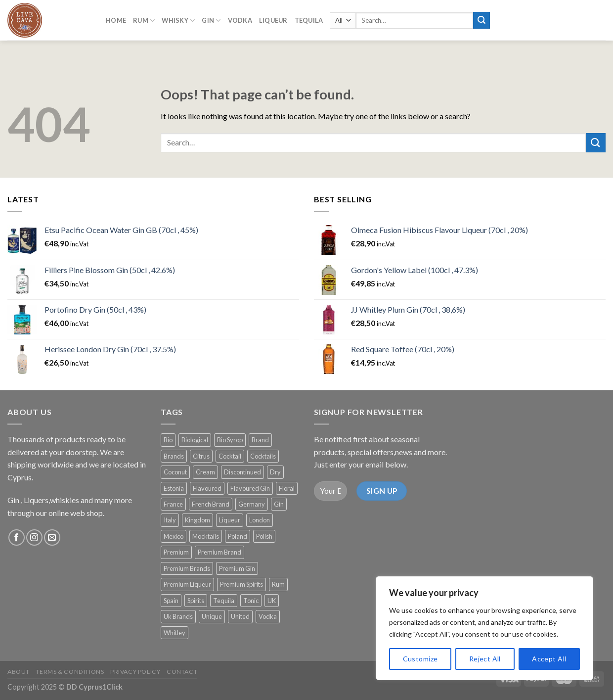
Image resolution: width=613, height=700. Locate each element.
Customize (420, 659)
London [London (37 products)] (260, 520)
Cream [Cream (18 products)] (205, 472)
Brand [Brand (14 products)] (260, 440)
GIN (211, 18)
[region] (484, 628)
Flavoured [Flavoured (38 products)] (207, 488)
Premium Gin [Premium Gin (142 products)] (237, 568)
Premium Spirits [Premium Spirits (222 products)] (241, 584)
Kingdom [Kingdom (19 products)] (197, 520)
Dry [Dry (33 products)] (275, 472)
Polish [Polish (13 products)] (264, 536)
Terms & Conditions (70, 672)
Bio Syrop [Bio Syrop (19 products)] (230, 440)
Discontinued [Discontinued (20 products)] (242, 472)
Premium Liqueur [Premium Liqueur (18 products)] (187, 584)
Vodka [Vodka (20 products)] (268, 616)
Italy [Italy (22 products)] (170, 520)
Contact (182, 672)
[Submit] (596, 143)
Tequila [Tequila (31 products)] (224, 601)
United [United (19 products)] (240, 616)
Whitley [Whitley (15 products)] (175, 633)
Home (116, 18)
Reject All (485, 659)
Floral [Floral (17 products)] (287, 488)
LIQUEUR (273, 18)
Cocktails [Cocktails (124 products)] (263, 456)
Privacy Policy (135, 672)
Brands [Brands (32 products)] (174, 456)
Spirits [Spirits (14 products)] (196, 601)
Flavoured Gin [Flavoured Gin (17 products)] (250, 488)
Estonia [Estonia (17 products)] (174, 488)
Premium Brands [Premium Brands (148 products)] (187, 568)
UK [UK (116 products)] (272, 601)
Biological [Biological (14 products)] (195, 440)
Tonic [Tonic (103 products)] (251, 601)
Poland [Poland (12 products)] (238, 536)
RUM (144, 18)
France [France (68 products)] (173, 504)
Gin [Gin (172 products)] (279, 504)
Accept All (549, 659)
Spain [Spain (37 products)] (171, 601)
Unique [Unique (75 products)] (212, 616)
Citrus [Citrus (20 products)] (201, 456)
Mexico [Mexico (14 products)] (174, 536)
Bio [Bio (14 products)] (168, 440)
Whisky (178, 18)
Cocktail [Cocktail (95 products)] (230, 456)
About (19, 672)
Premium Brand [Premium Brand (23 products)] (219, 552)
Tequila (309, 18)
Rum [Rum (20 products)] (278, 584)
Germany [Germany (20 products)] (252, 504)
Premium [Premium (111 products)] (176, 552)
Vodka (240, 18)
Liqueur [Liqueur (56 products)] (230, 520)
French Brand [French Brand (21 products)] (211, 504)
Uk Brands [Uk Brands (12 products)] (178, 616)
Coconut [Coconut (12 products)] (175, 472)
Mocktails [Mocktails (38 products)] (206, 536)
